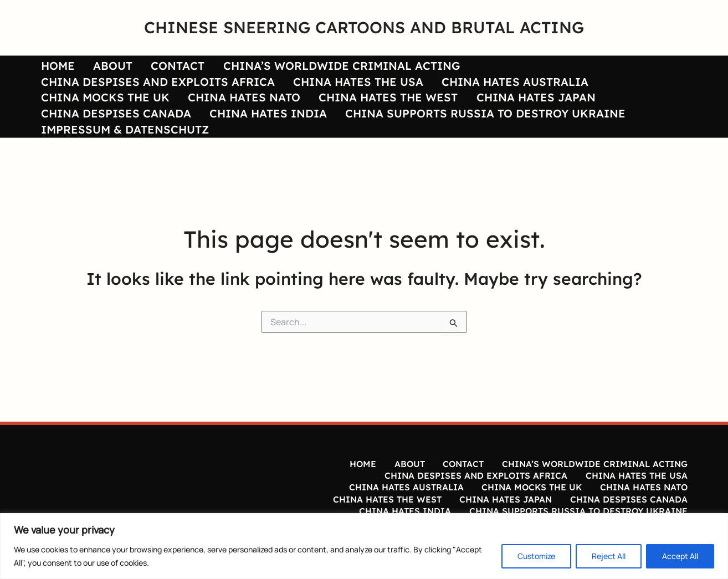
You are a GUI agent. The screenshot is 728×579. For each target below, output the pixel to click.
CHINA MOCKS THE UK (401, 91)
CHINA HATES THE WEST (107, 114)
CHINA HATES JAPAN (247, 114)
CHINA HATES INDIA (537, 114)
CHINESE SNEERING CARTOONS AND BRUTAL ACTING (364, 27)
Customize (536, 556)
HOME (54, 67)
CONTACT (159, 67)
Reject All (609, 556)
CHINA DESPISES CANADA (393, 114)
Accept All (680, 556)
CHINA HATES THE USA (102, 91)
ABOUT (102, 67)
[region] (364, 546)
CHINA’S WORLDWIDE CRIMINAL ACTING (316, 67)
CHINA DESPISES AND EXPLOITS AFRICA (562, 67)
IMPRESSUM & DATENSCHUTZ (412, 137)
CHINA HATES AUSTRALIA (252, 91)
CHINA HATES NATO (532, 91)
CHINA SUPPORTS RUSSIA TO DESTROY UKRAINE (177, 137)
